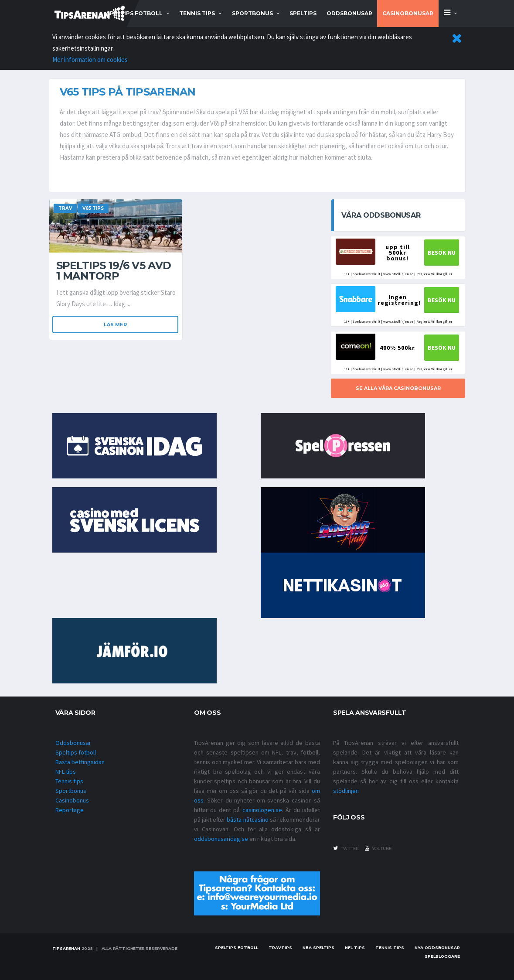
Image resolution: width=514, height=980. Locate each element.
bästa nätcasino (247, 820)
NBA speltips (318, 948)
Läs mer (115, 324)
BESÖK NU (442, 253)
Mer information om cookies (90, 60)
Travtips (280, 948)
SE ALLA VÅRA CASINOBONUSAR (398, 388)
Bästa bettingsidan (80, 762)
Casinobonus (72, 800)
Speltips (303, 13)
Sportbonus (71, 791)
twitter (346, 848)
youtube (378, 848)
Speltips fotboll (76, 752)
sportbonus (252, 13)
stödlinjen (346, 791)
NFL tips (66, 772)
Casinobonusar (408, 13)
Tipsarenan (66, 948)
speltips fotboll (134, 13)
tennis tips (197, 13)
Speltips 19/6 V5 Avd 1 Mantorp (114, 271)
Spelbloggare (442, 956)
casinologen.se (262, 810)
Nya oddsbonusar (437, 948)
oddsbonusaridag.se (221, 839)
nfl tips (355, 948)
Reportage (70, 810)
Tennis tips (69, 781)
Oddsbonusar (349, 13)
